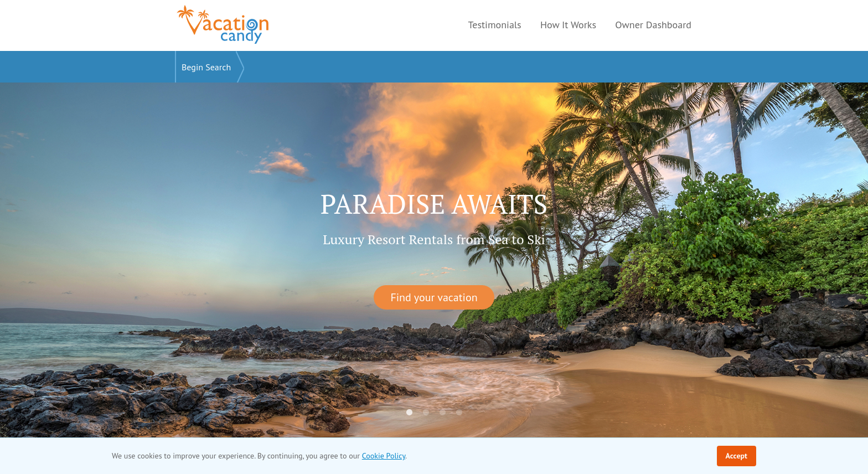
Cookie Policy (384, 456)
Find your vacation (434, 297)
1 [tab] (409, 413)
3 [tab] (442, 413)
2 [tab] (426, 413)
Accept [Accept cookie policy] (737, 456)
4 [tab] (459, 413)
